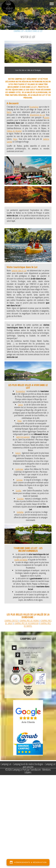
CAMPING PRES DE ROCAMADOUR (26, 623)
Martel (9, 112)
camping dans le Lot (19, 271)
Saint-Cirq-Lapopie (23, 437)
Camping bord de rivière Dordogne (28, 764)
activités (47, 117)
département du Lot (37, 115)
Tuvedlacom (35, 770)
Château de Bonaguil (14, 131)
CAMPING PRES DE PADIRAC (29, 621)
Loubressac (19, 469)
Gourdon (20, 499)
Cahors (20, 405)
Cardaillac (20, 512)
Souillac (19, 491)
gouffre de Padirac (21, 560)
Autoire (18, 453)
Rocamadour (34, 107)
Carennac (19, 480)
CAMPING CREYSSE (11, 621)
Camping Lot (19, 31)
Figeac (15, 139)
